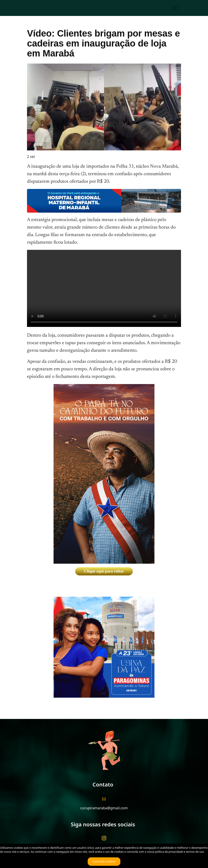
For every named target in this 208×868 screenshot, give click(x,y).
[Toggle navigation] (175, 8)
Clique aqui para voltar (104, 571)
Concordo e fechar (104, 861)
